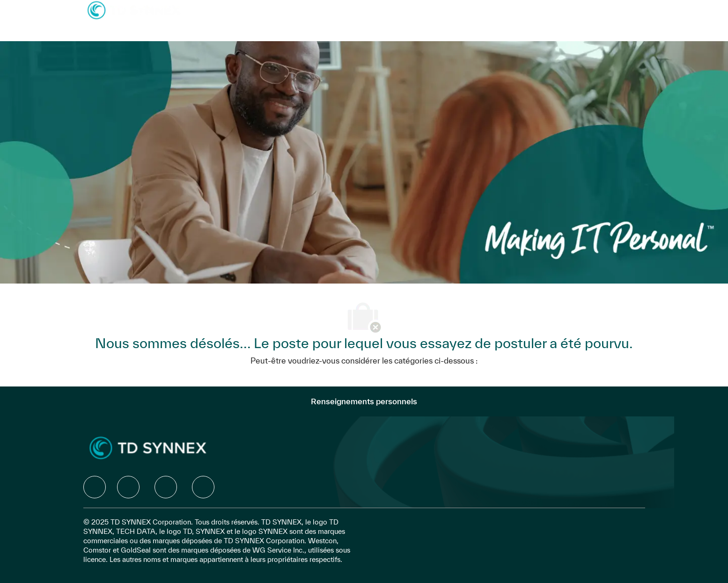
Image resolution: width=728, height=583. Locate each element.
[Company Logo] (134, 10)
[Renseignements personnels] (364, 401)
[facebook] (95, 487)
